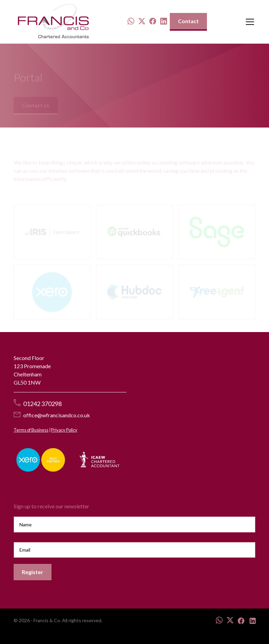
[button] (249, 22)
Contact (188, 21)
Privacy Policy (64, 430)
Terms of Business (31, 430)
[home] (53, 22)
